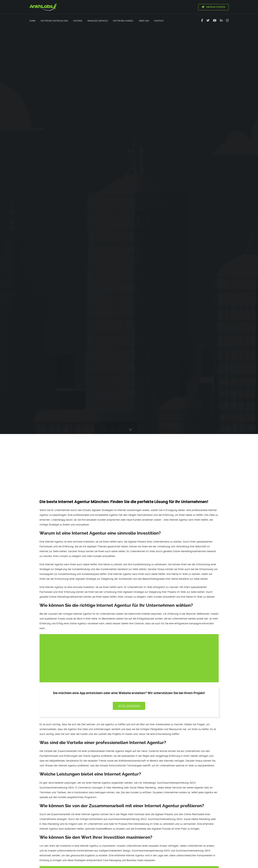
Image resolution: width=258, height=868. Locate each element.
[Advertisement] (129, 460)
